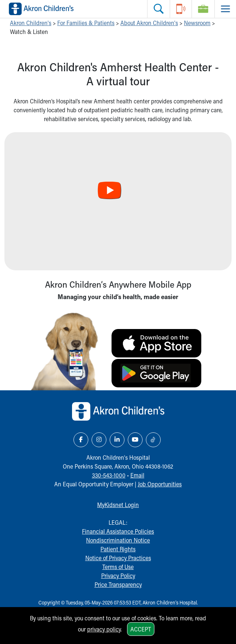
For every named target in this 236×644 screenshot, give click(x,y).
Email (137, 475)
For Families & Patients (86, 23)
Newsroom (197, 23)
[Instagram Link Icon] (99, 440)
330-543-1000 (109, 475)
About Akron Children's (149, 23)
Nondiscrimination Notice (118, 540)
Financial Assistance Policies (118, 531)
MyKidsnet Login (118, 505)
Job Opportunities (160, 484)
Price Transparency (118, 584)
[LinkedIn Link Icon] (117, 440)
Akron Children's (31, 23)
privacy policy (104, 629)
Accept (141, 629)
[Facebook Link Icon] (81, 440)
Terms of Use (118, 567)
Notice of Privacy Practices (118, 558)
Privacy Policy (118, 576)
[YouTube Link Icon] (135, 440)
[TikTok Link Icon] (153, 440)
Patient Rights (118, 549)
